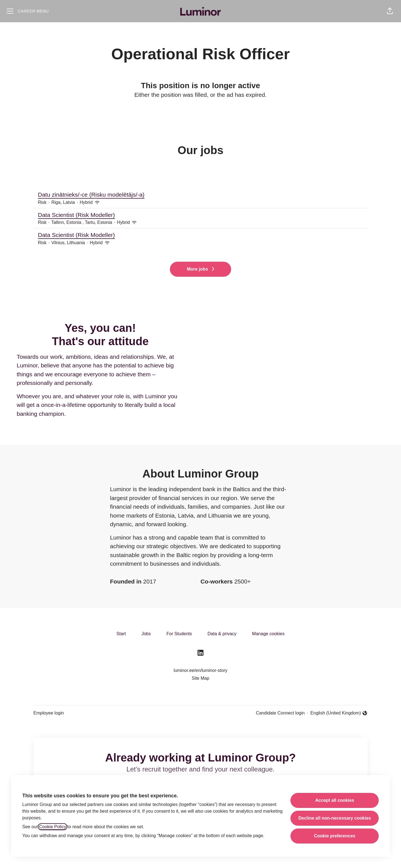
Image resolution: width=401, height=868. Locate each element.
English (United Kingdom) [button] (339, 714)
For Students (179, 634)
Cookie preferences (335, 836)
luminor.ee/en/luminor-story (201, 670)
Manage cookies (268, 634)
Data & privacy (222, 634)
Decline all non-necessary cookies (335, 818)
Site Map (200, 678)
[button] (390, 11)
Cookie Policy (52, 827)
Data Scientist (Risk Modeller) (200, 215)
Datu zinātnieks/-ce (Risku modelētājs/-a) (200, 195)
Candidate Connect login (280, 713)
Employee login (49, 713)
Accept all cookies (335, 800)
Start (121, 634)
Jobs (146, 634)
